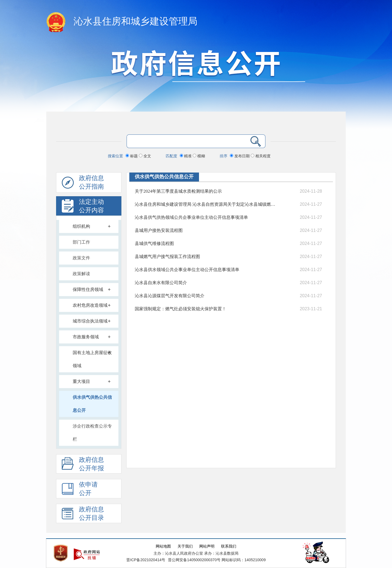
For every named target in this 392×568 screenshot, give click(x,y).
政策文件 (81, 258)
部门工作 (81, 242)
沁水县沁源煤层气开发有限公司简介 (170, 296)
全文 (145, 156)
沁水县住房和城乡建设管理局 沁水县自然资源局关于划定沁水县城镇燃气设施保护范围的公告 (205, 204)
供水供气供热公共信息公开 (92, 404)
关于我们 (185, 546)
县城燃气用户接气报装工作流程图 (167, 257)
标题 (132, 156)
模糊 (199, 156)
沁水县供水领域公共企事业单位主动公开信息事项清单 (187, 270)
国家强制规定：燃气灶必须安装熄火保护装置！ (180, 309)
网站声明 (207, 546)
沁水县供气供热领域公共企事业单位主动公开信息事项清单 (191, 217)
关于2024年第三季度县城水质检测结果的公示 (178, 191)
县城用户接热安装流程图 (159, 230)
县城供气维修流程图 (154, 243)
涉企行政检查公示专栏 (92, 433)
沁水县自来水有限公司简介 (161, 283)
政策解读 (81, 274)
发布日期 (240, 156)
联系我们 (229, 546)
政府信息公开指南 (83, 184)
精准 (186, 156)
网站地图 (163, 546)
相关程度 (261, 156)
